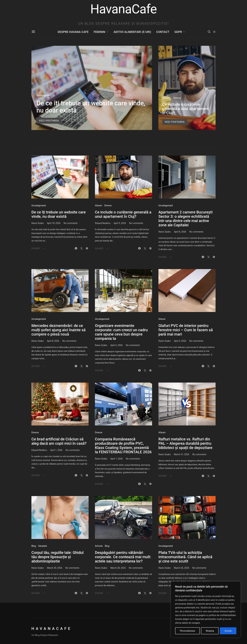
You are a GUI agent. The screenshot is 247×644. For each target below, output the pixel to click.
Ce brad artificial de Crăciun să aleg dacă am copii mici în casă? (59, 441)
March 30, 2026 (54, 568)
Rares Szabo (38, 223)
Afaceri (166, 98)
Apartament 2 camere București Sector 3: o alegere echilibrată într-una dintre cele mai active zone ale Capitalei (185, 219)
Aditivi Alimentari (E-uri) (132, 32)
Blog (34, 546)
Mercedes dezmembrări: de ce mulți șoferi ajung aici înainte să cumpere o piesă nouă (58, 330)
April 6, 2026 (117, 345)
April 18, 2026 (54, 223)
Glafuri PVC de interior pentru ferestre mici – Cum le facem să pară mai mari (186, 330)
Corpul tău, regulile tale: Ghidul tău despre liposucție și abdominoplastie (58, 557)
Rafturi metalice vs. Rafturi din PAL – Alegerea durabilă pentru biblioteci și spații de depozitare (185, 443)
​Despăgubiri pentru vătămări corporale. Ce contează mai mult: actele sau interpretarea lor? (123, 557)
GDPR (178, 32)
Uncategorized (44, 95)
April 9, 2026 (120, 223)
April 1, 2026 (56, 450)
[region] (206, 610)
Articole (99, 546)
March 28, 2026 (118, 568)
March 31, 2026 (181, 454)
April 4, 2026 (180, 341)
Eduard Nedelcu (103, 223)
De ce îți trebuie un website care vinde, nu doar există (91, 107)
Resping (210, 631)
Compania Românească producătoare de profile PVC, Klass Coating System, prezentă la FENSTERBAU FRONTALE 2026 (123, 446)
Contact (163, 32)
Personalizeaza (187, 631)
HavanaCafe (52, 629)
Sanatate (42, 546)
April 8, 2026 (180, 232)
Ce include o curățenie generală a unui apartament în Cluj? (186, 109)
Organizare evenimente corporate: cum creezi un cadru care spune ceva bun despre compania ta (121, 332)
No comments (71, 223)
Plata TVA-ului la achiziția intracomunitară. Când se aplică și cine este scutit (185, 557)
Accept (228, 631)
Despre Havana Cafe (73, 32)
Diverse (177, 98)
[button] (214, 32)
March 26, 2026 (181, 568)
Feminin (99, 32)
